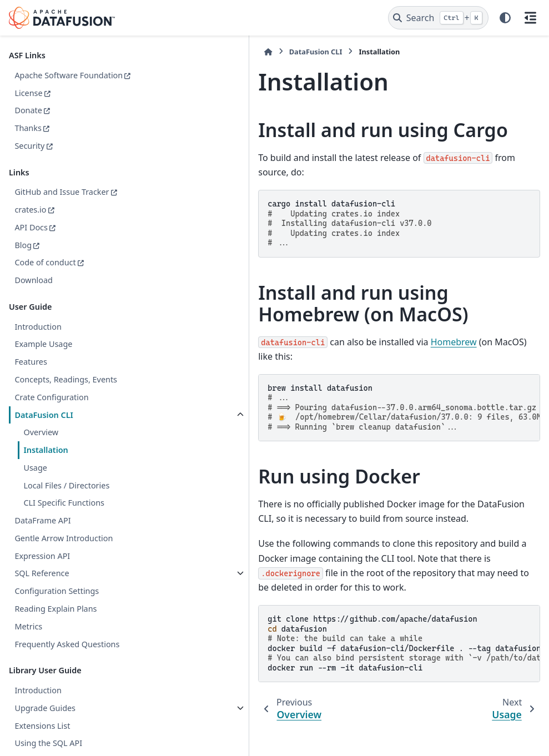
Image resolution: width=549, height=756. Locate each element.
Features (31, 375)
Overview (41, 445)
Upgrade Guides (45, 721)
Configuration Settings (57, 604)
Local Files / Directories (66, 498)
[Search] (438, 18)
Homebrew (342, 327)
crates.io (30, 223)
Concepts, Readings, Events (66, 393)
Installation (46, 463)
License (28, 106)
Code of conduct (45, 276)
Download (33, 293)
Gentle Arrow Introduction (64, 551)
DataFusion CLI (44, 428)
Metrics (28, 640)
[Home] (156, 52)
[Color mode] (505, 18)
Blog (23, 258)
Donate (28, 124)
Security (29, 159)
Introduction (38, 339)
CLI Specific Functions (64, 516)
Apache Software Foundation (46, 82)
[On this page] (530, 18)
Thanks (28, 141)
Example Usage (43, 357)
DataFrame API (42, 534)
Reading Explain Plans (56, 622)
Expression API (42, 569)
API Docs (31, 241)
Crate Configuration (51, 410)
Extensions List (42, 739)
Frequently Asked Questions (67, 657)
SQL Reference (42, 586)
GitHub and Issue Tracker (62, 205)
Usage (35, 481)
